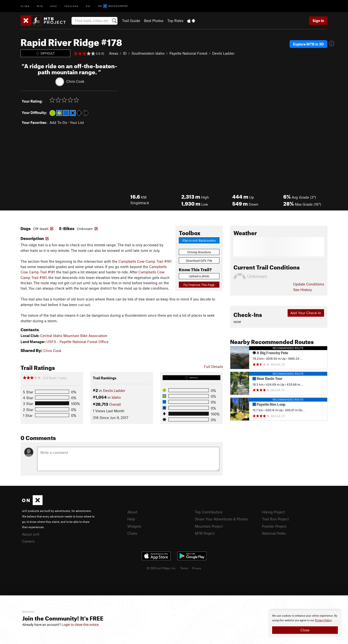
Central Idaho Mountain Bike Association (74, 336)
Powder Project (274, 526)
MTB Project (205, 533)
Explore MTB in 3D (308, 44)
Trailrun (71, 6)
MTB (40, 6)
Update (309, 284)
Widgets (134, 526)
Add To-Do (58, 122)
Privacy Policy (323, 620)
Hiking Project (273, 512)
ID (125, 53)
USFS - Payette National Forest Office (77, 342)
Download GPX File (199, 261)
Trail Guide (131, 21)
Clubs (132, 533)
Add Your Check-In (306, 313)
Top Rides (175, 21)
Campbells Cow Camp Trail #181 (145, 261)
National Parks (274, 533)
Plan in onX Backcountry (199, 240)
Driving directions (199, 252)
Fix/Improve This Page (199, 285)
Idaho (116, 397)
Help (131, 519)
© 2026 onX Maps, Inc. (161, 568)
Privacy (197, 568)
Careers (28, 541)
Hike (54, 6)
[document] (305, 624)
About (132, 512)
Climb (25, 6)
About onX (31, 534)
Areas (114, 53)
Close (305, 630)
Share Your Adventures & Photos (221, 519)
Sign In (318, 21)
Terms (184, 568)
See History (302, 290)
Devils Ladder (223, 53)
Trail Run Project (275, 519)
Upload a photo (199, 276)
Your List (77, 122)
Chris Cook (75, 81)
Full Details (213, 367)
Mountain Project (209, 526)
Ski (88, 6)
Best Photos (154, 21)
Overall (115, 404)
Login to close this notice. (81, 625)
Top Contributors (209, 512)
